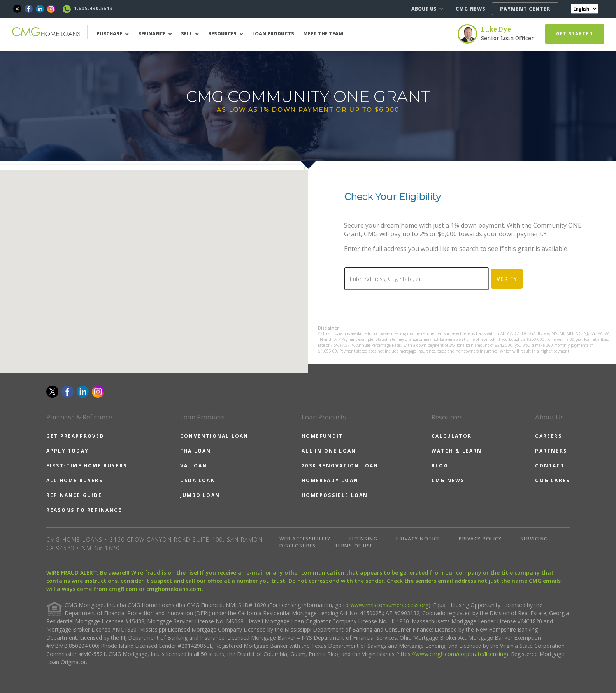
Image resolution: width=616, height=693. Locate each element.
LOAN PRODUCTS (273, 34)
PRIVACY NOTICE (418, 539)
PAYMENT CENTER (525, 9)
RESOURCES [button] (226, 34)
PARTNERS (551, 451)
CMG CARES (552, 480)
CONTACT (550, 466)
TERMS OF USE (354, 546)
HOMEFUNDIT (322, 436)
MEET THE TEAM (323, 34)
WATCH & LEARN (457, 451)
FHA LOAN (196, 451)
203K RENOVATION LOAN (340, 466)
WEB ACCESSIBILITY (305, 539)
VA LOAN (194, 466)
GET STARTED (575, 34)
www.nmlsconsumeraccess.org (389, 605)
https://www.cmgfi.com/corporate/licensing (452, 654)
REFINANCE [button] (155, 34)
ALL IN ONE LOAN (329, 451)
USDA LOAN (198, 480)
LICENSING (364, 539)
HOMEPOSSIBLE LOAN (335, 495)
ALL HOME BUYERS (75, 480)
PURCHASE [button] (113, 34)
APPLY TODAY (68, 451)
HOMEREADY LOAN (330, 480)
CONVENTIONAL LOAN (214, 436)
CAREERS (548, 436)
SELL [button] (190, 34)
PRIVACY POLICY (480, 539)
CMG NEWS (471, 9)
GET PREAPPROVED (75, 436)
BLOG (440, 466)
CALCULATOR (452, 436)
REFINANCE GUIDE (74, 495)
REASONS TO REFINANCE (84, 510)
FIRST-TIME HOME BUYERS (87, 466)
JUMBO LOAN (200, 495)
